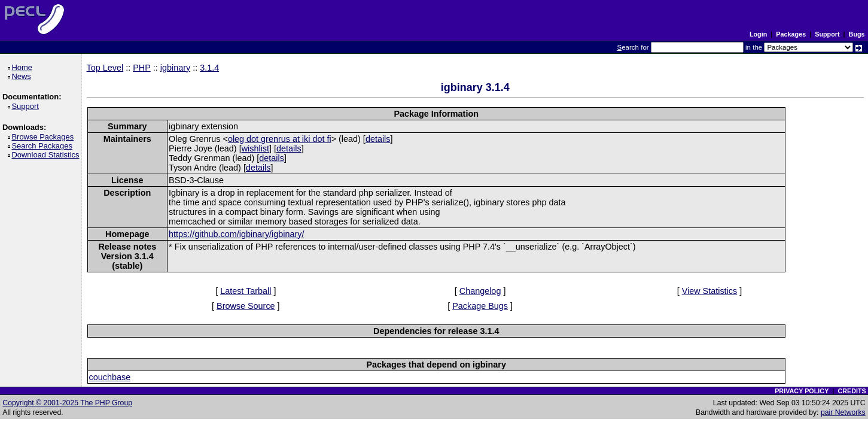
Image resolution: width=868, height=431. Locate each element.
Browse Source (246, 306)
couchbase (110, 377)
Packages (791, 34)
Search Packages (44, 146)
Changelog (480, 291)
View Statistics (710, 291)
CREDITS (852, 391)
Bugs (857, 34)
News (23, 76)
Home (24, 67)
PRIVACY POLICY (802, 391)
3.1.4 (209, 68)
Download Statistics (47, 155)
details (378, 139)
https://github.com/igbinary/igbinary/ (236, 234)
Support (827, 34)
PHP (142, 68)
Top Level (105, 68)
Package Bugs (480, 306)
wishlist (255, 148)
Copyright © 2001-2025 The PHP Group (67, 403)
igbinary (175, 68)
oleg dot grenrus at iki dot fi (280, 139)
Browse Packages (45, 137)
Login (758, 34)
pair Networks (843, 412)
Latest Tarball (246, 291)
